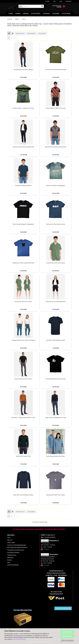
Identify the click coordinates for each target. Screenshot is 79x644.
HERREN (26, 14)
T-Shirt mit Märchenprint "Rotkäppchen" (23, 224)
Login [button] (61, 1)
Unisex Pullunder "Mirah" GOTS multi (56, 108)
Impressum (10, 558)
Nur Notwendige (67, 636)
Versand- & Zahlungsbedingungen (17, 545)
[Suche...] (21, 6)
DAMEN (18, 14)
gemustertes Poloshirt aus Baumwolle (56, 147)
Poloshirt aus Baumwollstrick (23, 186)
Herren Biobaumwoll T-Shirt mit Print (56, 379)
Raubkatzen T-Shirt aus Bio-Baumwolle (23, 263)
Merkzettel (68, 1)
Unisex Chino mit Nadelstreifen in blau (56, 418)
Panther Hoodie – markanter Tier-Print (23, 108)
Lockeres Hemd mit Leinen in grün (56, 263)
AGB (9, 563)
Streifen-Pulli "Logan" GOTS (23, 456)
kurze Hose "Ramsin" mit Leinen (23, 302)
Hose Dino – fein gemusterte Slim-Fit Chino (23, 418)
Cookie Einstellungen (13, 565)
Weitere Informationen (67, 640)
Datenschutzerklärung (19, 639)
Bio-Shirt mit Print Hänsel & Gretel (56, 224)
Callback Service (12, 555)
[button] (54, 1)
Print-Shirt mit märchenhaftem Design (56, 70)
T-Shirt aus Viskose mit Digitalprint (56, 186)
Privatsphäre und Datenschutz (16, 550)
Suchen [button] (47, 1)
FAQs (9, 538)
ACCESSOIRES (36, 14)
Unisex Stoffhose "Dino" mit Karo (23, 379)
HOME (11, 14)
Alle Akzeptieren (67, 632)
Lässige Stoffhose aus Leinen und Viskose (23, 340)
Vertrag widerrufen (63, 608)
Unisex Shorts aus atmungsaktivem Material (56, 302)
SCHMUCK (46, 14)
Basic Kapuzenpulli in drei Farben (56, 456)
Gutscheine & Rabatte (13, 553)
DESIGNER (56, 14)
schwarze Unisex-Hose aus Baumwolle (23, 147)
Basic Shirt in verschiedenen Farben (23, 495)
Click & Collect (11, 543)
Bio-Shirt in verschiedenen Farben (56, 340)
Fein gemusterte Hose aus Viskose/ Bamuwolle (23, 70)
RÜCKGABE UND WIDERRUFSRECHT (17, 548)
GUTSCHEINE (66, 14)
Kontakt (9, 560)
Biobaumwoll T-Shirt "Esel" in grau (56, 495)
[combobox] (20, 33)
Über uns (10, 540)
